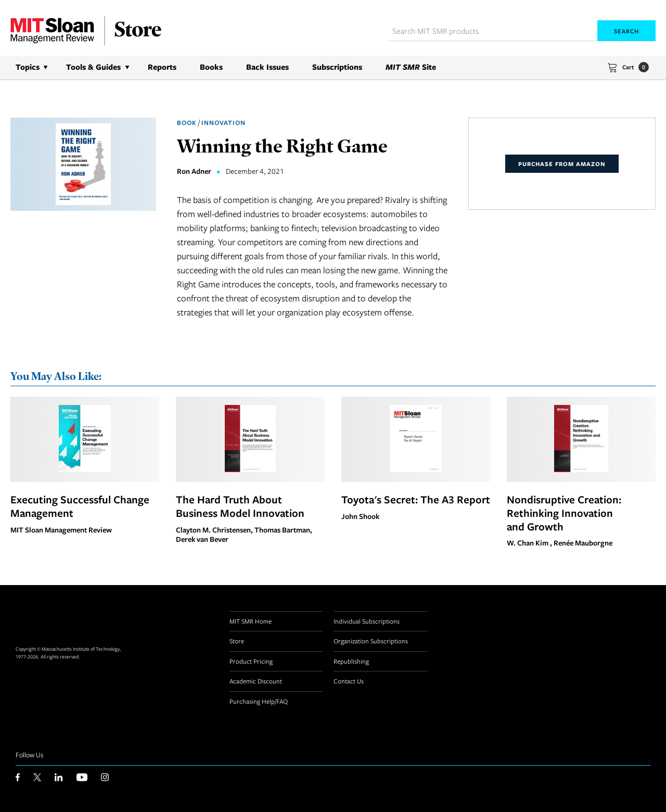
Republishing (351, 661)
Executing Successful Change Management (80, 506)
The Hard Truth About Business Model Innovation (240, 506)
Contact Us (349, 681)
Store (237, 641)
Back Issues (267, 67)
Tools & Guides (93, 67)
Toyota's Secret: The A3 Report (416, 499)
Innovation (223, 123)
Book (187, 123)
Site (411, 67)
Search (626, 31)
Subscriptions (337, 67)
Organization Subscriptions (371, 641)
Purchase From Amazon (562, 164)
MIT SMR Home (251, 621)
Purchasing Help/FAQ (259, 701)
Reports (162, 67)
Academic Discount (256, 681)
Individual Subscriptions (367, 621)
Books (211, 67)
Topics (28, 67)
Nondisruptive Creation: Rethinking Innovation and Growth (564, 513)
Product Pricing (251, 661)
